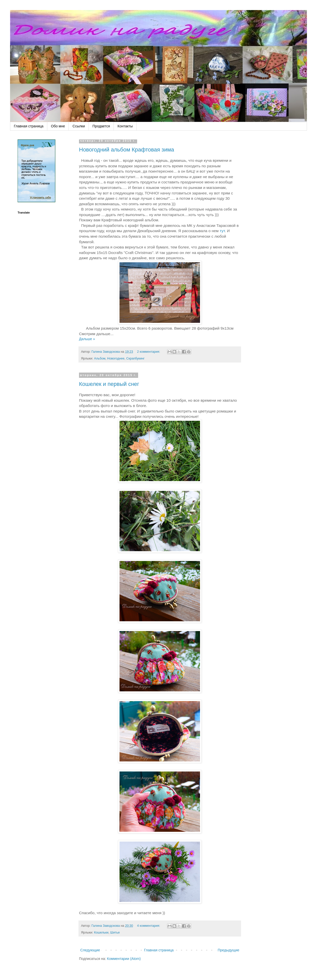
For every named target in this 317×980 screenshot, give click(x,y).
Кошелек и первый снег (109, 384)
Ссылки (79, 126)
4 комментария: (149, 926)
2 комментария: (149, 352)
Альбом (100, 358)
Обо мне (58, 126)
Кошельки (101, 933)
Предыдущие (228, 950)
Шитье (115, 933)
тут (222, 231)
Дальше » (87, 339)
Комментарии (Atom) (124, 959)
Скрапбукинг (135, 358)
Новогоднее (116, 358)
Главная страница (29, 126)
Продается (101, 126)
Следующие (90, 950)
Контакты (125, 126)
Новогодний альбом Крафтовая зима (127, 150)
